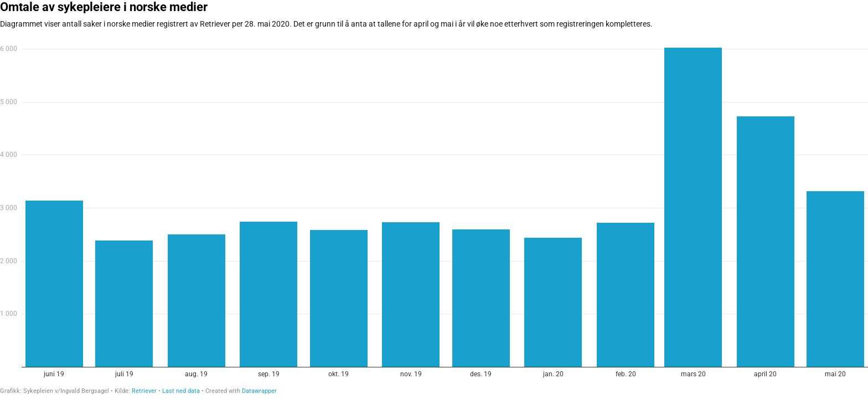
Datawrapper (259, 391)
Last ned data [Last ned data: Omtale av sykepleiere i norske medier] (181, 391)
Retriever (144, 391)
